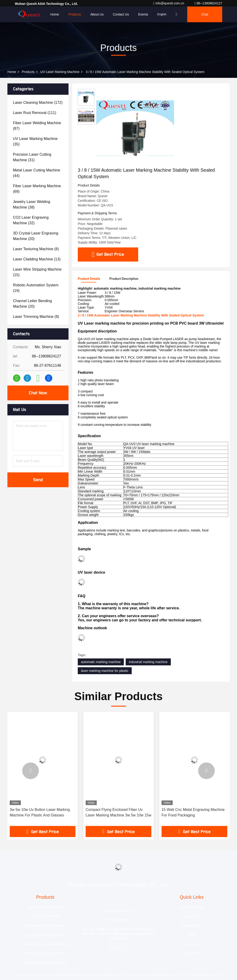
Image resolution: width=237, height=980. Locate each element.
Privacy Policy (192, 953)
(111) (35, 113)
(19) (36, 288)
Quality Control (192, 926)
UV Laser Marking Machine (60, 72)
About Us (97, 14)
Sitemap (192, 944)
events (143, 14)
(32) (31, 220)
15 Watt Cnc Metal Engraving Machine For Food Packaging (193, 812)
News (192, 935)
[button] (31, 771)
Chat (205, 14)
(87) (37, 126)
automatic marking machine (101, 662)
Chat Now (38, 393)
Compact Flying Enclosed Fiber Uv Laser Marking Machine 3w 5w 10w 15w (118, 812)
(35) (35, 141)
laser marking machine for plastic (105, 671)
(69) (37, 189)
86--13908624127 (208, 3)
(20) (36, 236)
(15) (37, 272)
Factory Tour (192, 916)
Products (75, 14)
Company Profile (192, 907)
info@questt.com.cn (169, 3)
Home (55, 14)
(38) (32, 204)
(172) (38, 103)
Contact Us (121, 14)
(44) (37, 173)
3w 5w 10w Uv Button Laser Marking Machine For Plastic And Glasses (40, 812)
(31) (32, 157)
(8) (36, 249)
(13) (37, 259)
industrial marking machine (148, 662)
